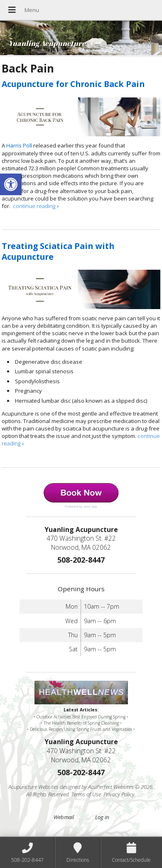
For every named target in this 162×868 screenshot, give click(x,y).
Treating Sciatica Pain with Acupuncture (58, 251)
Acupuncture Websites (33, 787)
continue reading (36, 206)
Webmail (64, 817)
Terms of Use (86, 794)
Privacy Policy (119, 794)
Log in (102, 817)
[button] (11, 184)
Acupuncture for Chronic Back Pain (73, 84)
